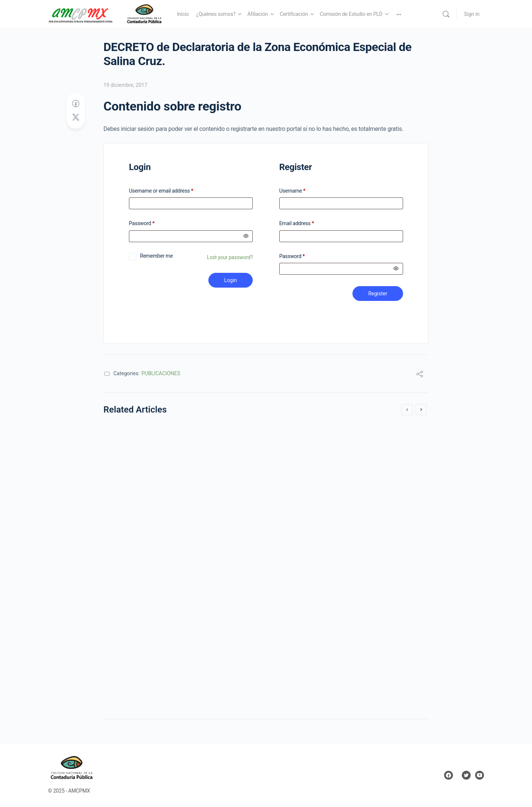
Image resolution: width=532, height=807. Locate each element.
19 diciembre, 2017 (125, 85)
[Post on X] (76, 118)
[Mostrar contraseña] (246, 236)
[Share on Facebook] (76, 104)
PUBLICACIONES (161, 373)
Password (151, 223)
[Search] (446, 14)
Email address (297, 223)
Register (378, 294)
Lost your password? (230, 257)
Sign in (472, 14)
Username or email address (171, 191)
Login (231, 280)
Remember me (156, 256)
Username (292, 191)
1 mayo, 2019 (295, 625)
